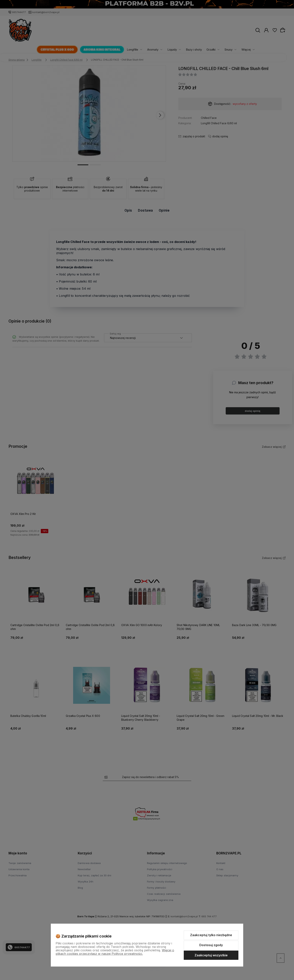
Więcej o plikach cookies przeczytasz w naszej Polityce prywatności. (115, 952)
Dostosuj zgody (211, 945)
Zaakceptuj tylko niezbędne (211, 935)
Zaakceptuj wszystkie (211, 955)
